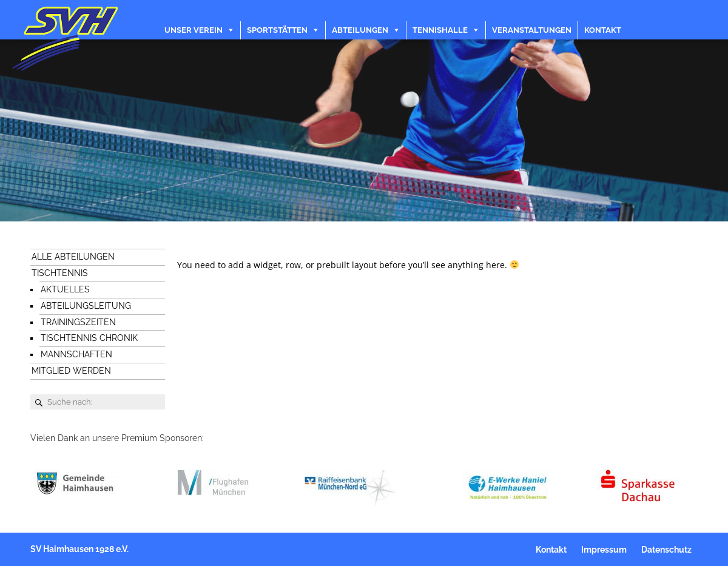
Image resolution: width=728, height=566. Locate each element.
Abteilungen (360, 30)
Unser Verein (194, 30)
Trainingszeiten (78, 322)
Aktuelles (65, 289)
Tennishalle (440, 30)
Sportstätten (277, 30)
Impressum (604, 550)
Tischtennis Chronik (89, 338)
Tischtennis (60, 273)
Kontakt (603, 30)
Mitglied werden (71, 371)
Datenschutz (666, 550)
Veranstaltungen (532, 30)
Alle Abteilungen (73, 257)
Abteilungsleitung (86, 306)
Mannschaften (76, 354)
